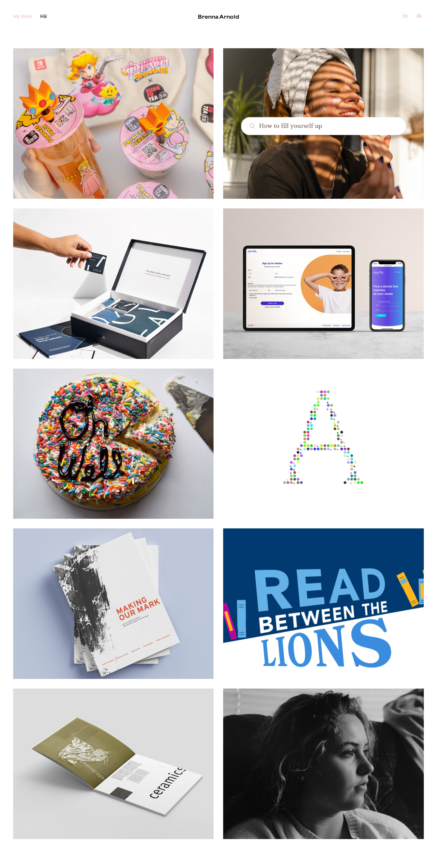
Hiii (43, 16)
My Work (23, 16)
